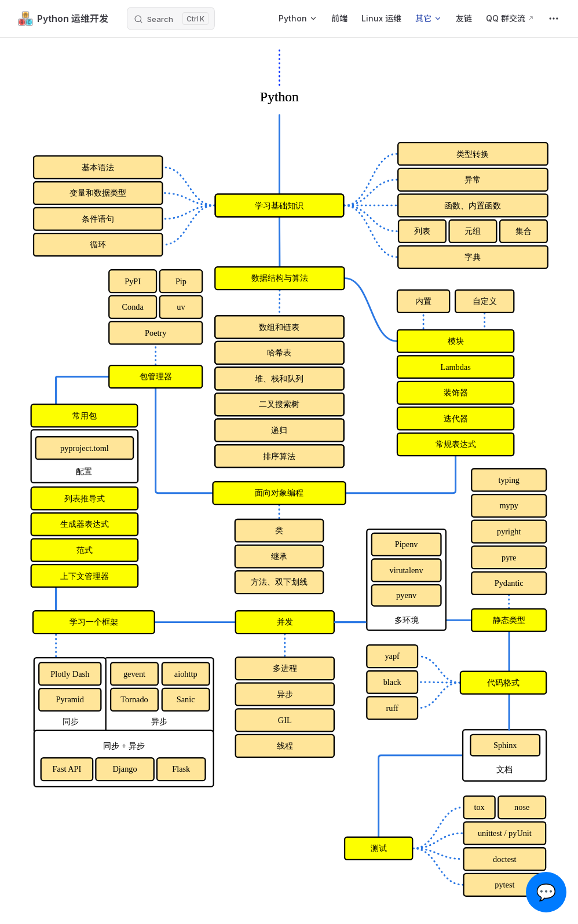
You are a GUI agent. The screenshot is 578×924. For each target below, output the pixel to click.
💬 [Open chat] (546, 892)
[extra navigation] (554, 19)
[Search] (171, 19)
